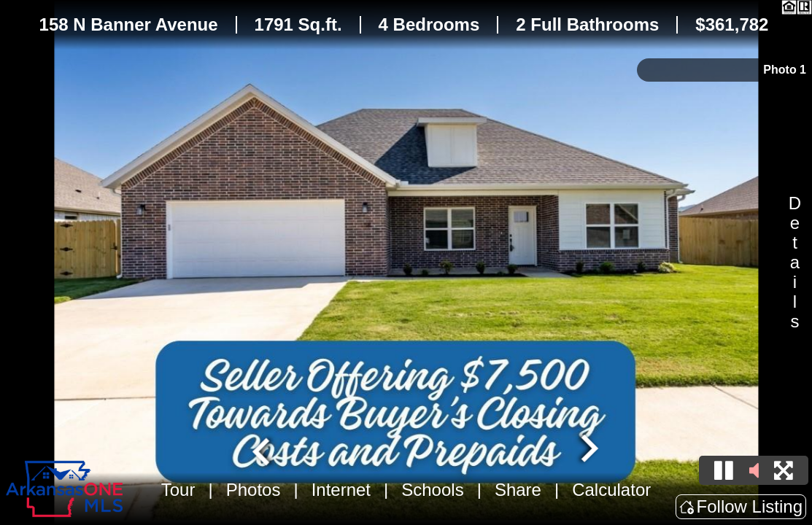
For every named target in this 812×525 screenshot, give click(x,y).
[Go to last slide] (263, 450)
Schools (432, 490)
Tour (178, 490)
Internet (341, 490)
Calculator (611, 490)
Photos (254, 490)
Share (518, 490)
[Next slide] (587, 450)
